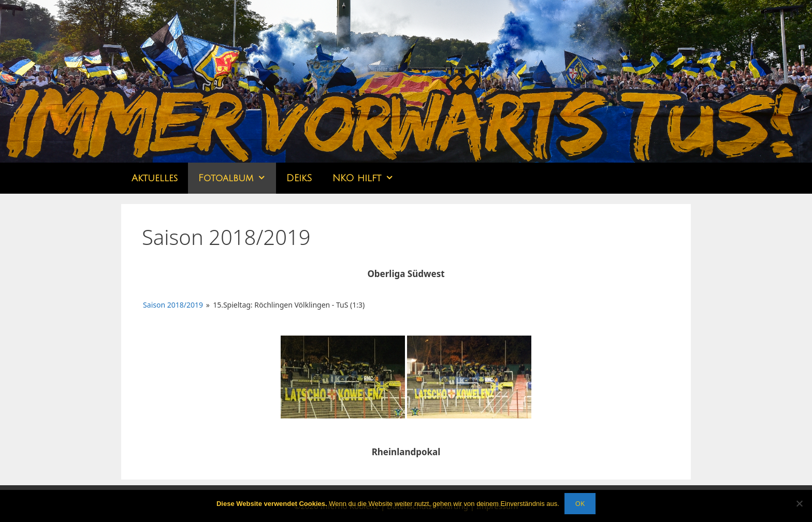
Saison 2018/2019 (173, 305)
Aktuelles (155, 178)
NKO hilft (368, 178)
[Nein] (799, 503)
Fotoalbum (237, 178)
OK (580, 503)
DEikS (299, 178)
